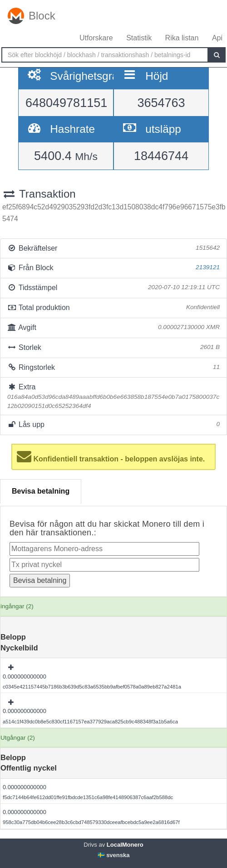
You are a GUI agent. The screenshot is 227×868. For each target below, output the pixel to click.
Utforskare (96, 38)
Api (217, 38)
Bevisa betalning (41, 491)
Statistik (139, 38)
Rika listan (182, 38)
